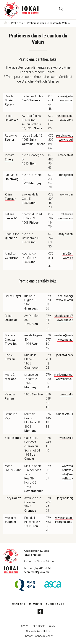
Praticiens (17, 23)
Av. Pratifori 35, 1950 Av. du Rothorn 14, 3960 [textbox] (32, 122)
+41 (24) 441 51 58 (40, 568)
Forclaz (10, 199)
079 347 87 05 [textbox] (51, 122)
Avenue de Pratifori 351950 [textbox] (29, 258)
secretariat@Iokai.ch (36, 572)
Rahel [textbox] (11, 118)
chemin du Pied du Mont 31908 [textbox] (32, 218)
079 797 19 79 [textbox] (51, 220)
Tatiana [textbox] (11, 216)
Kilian (8, 194)
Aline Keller (43, 631)
